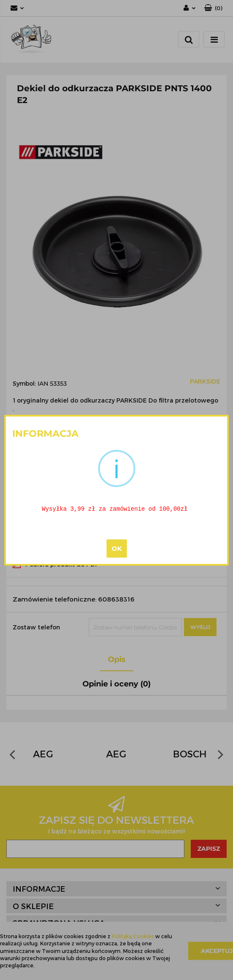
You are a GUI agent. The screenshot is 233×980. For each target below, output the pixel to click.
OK (117, 549)
